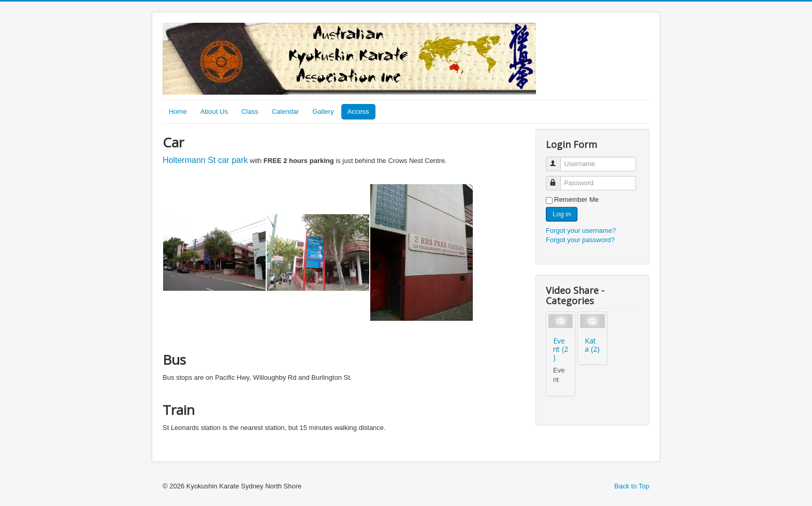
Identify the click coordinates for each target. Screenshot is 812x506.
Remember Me (576, 199)
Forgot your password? (580, 240)
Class (250, 111)
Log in (562, 214)
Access (358, 111)
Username (558, 160)
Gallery (323, 111)
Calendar (286, 111)
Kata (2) (592, 345)
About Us (214, 111)
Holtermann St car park (205, 160)
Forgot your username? (581, 230)
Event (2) (561, 349)
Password (558, 179)
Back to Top (632, 486)
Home (178, 111)
